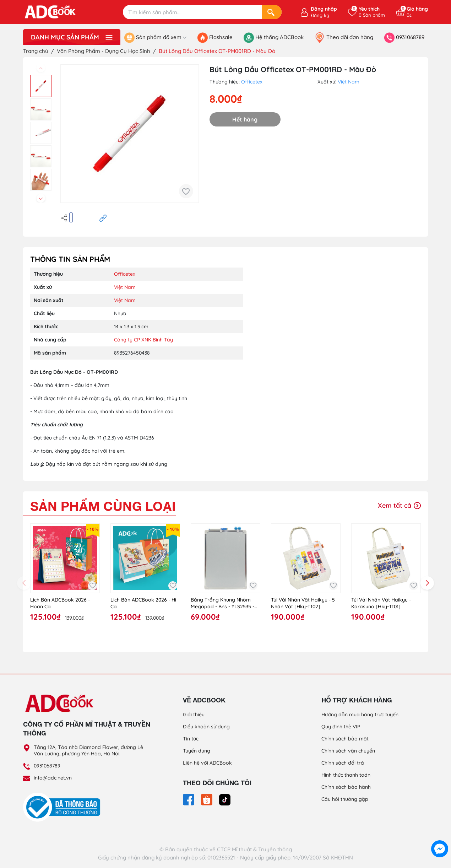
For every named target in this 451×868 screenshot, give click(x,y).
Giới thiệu (194, 715)
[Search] (272, 12)
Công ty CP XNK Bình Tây (143, 340)
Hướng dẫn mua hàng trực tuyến (360, 715)
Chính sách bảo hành (346, 787)
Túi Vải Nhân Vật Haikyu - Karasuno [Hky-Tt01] (381, 603)
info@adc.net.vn (53, 778)
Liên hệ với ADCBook (207, 763)
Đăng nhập (324, 9)
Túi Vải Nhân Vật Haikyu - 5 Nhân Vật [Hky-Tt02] (303, 603)
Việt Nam (349, 82)
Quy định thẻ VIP (341, 727)
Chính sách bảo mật (345, 739)
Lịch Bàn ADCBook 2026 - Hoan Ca (60, 603)
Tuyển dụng (197, 751)
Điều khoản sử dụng (206, 727)
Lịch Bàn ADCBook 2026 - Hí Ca (143, 603)
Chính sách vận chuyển (348, 751)
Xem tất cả (399, 505)
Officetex (252, 82)
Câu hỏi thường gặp (345, 799)
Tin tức (191, 739)
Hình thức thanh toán (346, 775)
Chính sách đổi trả (343, 763)
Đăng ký (320, 15)
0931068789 (47, 766)
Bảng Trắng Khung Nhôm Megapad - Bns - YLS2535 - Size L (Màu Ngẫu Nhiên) (222, 603)
